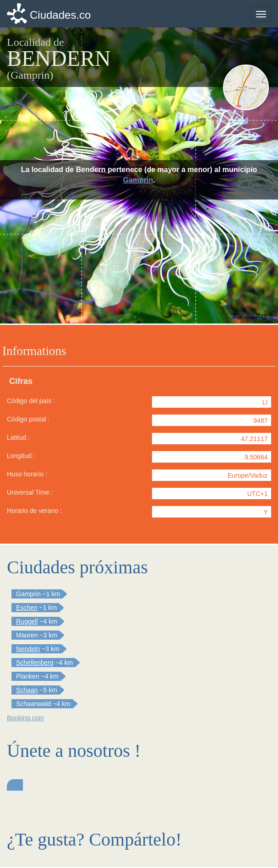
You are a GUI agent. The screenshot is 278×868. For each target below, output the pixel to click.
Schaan (27, 690)
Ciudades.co (60, 15)
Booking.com (25, 718)
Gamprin (138, 180)
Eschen (27, 608)
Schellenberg (35, 663)
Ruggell (27, 621)
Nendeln (28, 649)
